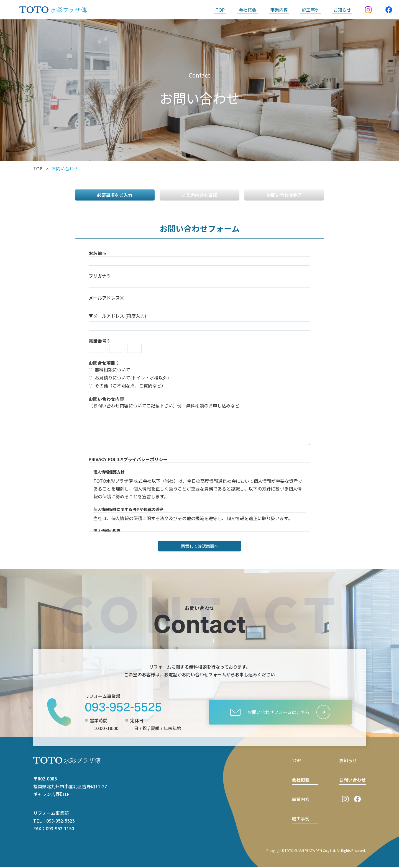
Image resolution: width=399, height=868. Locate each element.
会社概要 (247, 10)
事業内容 (279, 10)
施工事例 (311, 10)
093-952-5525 (123, 707)
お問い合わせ (352, 780)
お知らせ (342, 10)
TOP (220, 10)
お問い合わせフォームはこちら (270, 713)
